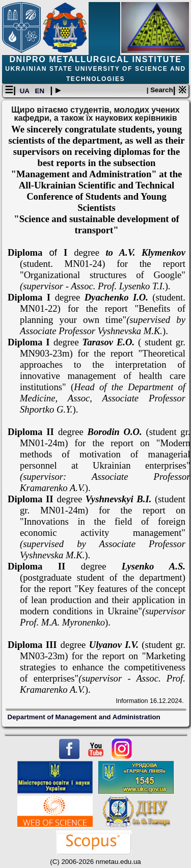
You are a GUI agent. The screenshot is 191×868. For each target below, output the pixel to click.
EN (41, 91)
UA (25, 91)
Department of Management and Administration (84, 717)
